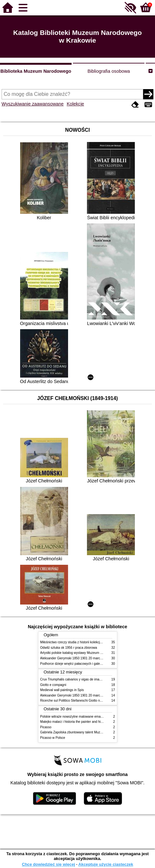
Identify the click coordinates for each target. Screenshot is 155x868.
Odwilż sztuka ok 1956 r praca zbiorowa (69, 648)
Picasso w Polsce (53, 738)
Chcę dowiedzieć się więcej (48, 864)
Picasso (46, 727)
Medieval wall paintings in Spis (62, 690)
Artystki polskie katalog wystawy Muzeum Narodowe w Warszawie (87, 653)
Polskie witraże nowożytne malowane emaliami (74, 717)
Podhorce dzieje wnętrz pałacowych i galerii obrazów (78, 664)
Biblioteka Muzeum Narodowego (36, 71)
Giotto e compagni (53, 685)
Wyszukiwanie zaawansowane (33, 104)
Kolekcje (75, 104)
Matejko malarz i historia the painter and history (74, 722)
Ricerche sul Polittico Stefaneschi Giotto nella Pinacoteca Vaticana (88, 701)
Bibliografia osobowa (109, 71)
